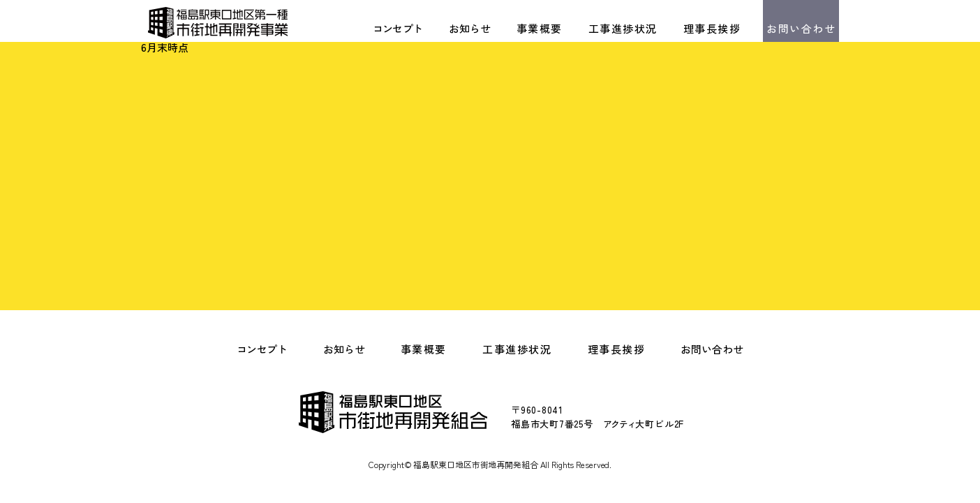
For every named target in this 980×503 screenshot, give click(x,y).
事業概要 (540, 28)
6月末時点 (165, 47)
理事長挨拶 (712, 28)
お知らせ (470, 28)
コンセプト (398, 28)
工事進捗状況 (623, 28)
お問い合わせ (801, 28)
